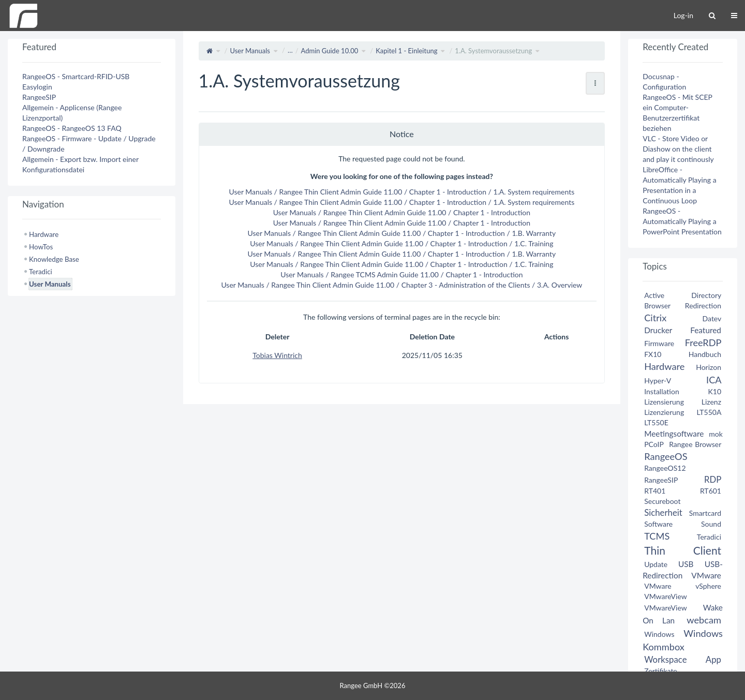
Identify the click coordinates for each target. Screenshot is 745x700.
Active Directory (683, 295)
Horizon (709, 367)
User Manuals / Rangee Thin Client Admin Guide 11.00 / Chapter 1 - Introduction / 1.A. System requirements (402, 192)
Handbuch (705, 354)
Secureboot (662, 501)
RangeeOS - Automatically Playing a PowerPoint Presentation (682, 221)
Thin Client (683, 550)
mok (716, 434)
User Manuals (250, 51)
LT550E (656, 422)
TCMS (657, 536)
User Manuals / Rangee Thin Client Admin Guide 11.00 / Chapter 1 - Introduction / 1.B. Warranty (401, 233)
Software (658, 524)
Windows (659, 634)
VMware (706, 575)
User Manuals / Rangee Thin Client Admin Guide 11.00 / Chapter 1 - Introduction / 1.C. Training (401, 243)
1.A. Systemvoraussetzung (493, 51)
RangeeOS (666, 456)
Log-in (683, 15)
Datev (712, 318)
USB (686, 564)
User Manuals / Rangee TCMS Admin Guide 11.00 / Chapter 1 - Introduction (401, 274)
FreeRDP (703, 342)
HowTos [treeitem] (41, 247)
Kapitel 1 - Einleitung (406, 51)
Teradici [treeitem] (41, 272)
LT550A (709, 412)
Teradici (709, 537)
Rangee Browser (695, 444)
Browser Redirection (683, 306)
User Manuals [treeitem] (50, 284)
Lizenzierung (664, 412)
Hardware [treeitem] (44, 234)
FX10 (653, 354)
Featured (706, 330)
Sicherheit (663, 512)
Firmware (659, 343)
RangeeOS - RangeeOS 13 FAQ (72, 128)
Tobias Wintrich (277, 355)
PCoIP (654, 444)
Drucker (658, 330)
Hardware (664, 366)
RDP (713, 479)
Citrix (655, 318)
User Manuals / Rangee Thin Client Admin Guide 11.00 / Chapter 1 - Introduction (402, 212)
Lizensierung (664, 402)
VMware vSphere (683, 586)
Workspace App (683, 659)
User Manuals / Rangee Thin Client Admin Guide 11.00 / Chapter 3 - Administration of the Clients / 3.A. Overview (401, 285)
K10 (714, 391)
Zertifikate (661, 671)
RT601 (711, 491)
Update (656, 564)
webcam (704, 620)
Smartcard (705, 513)
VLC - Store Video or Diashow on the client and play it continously (678, 149)
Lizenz (711, 402)
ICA (714, 380)
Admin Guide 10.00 (330, 51)
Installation (662, 391)
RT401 (655, 491)
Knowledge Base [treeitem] (54, 259)
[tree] (92, 259)
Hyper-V (658, 381)
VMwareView (665, 596)
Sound (711, 524)
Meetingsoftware (674, 434)
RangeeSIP (39, 97)
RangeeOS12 (665, 468)
